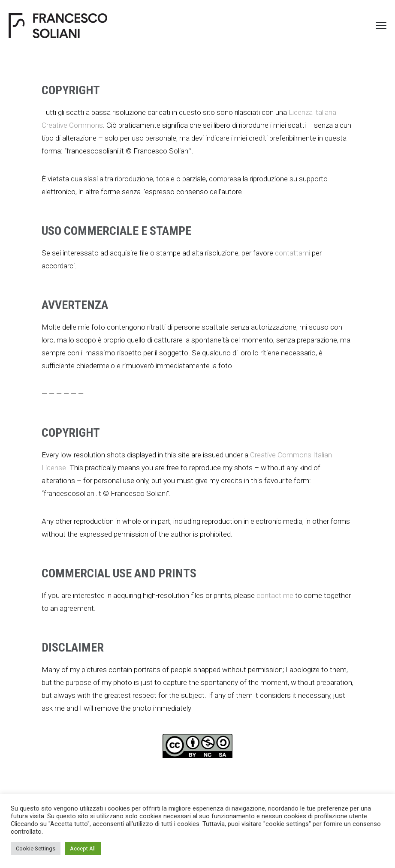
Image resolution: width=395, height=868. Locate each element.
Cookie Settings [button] (36, 848)
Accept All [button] (83, 848)
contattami (292, 253)
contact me (275, 595)
